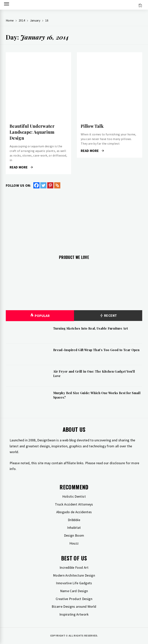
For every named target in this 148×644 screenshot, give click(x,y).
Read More (21, 167)
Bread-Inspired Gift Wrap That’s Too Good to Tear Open (96, 350)
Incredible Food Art (74, 567)
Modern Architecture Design (74, 575)
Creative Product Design (74, 599)
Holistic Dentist (74, 496)
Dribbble (74, 520)
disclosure (117, 463)
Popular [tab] (40, 316)
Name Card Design (74, 591)
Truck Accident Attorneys (74, 504)
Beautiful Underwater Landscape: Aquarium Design (32, 132)
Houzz (74, 543)
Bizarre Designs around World (74, 606)
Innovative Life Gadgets (74, 583)
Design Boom (74, 535)
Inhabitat (74, 528)
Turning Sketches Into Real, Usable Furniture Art (90, 328)
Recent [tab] (108, 316)
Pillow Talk (92, 126)
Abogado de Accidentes (74, 512)
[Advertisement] (74, 219)
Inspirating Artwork (74, 614)
